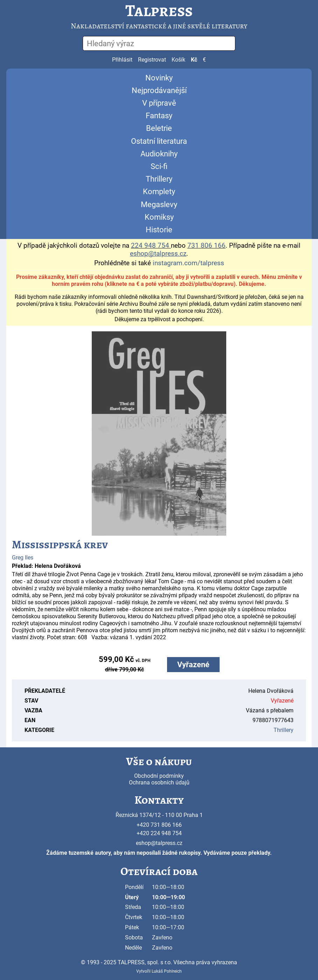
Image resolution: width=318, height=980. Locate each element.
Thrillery (159, 179)
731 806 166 (206, 246)
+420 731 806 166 (159, 825)
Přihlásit (122, 60)
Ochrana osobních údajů (159, 782)
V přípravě (159, 103)
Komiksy (159, 217)
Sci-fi (159, 166)
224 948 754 (150, 246)
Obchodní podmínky (159, 776)
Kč (194, 60)
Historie (159, 230)
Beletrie (159, 128)
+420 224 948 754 (159, 833)
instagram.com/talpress (188, 263)
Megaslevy (159, 205)
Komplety (159, 192)
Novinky (159, 78)
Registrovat (152, 60)
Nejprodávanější (159, 90)
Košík (178, 60)
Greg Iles (23, 558)
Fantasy (159, 116)
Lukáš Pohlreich (167, 971)
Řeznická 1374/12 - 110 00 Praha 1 (159, 815)
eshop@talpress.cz (159, 843)
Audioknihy (159, 154)
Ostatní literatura (159, 141)
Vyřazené (193, 665)
